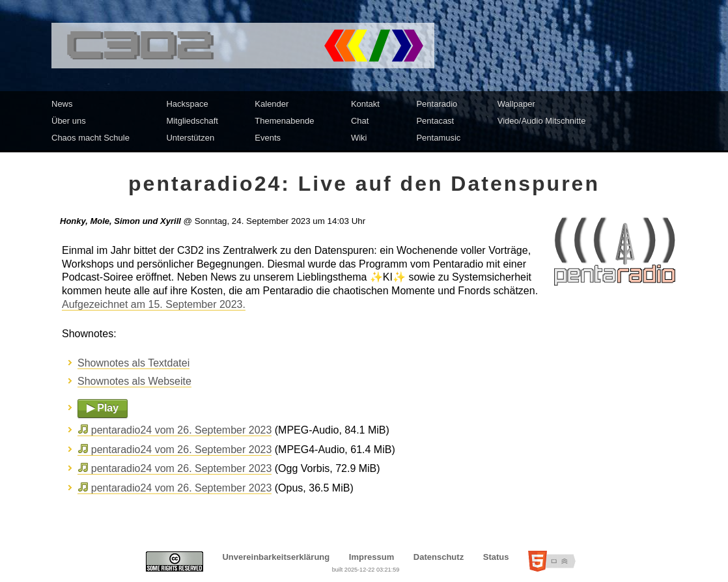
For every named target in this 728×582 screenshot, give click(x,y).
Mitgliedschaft (192, 121)
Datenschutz (439, 557)
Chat (360, 121)
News (62, 104)
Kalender (272, 104)
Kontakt (365, 104)
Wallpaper (516, 104)
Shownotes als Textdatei (133, 363)
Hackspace (187, 104)
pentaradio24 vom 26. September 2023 (182, 430)
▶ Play (103, 408)
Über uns (69, 121)
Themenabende (284, 121)
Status (496, 557)
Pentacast (435, 121)
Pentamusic (438, 138)
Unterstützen (190, 138)
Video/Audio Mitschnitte (542, 121)
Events (268, 138)
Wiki (359, 138)
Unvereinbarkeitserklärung (276, 557)
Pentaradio (437, 104)
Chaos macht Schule (91, 138)
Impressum (371, 557)
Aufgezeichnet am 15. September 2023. (154, 304)
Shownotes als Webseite (134, 381)
